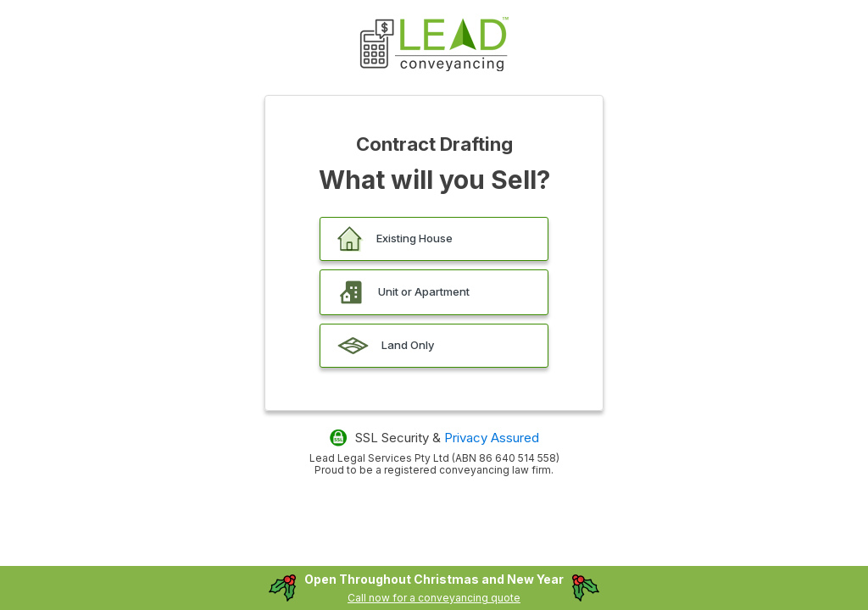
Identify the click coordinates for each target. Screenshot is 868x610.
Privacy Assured (492, 438)
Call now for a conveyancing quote (434, 598)
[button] (434, 239)
